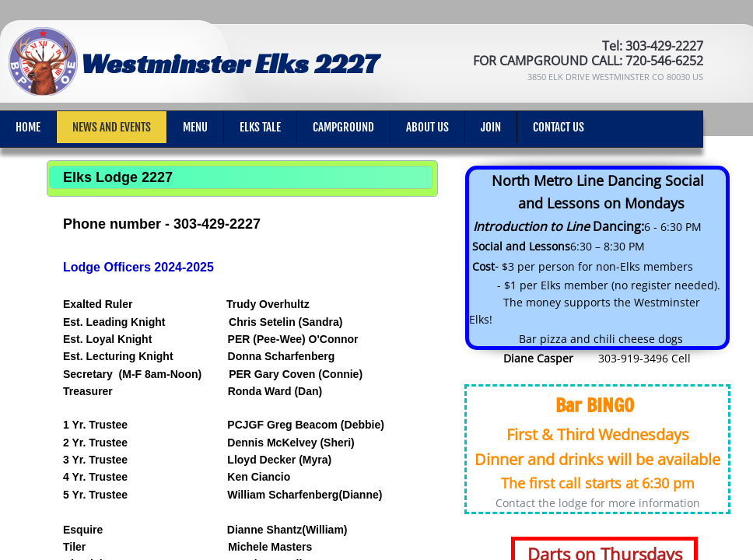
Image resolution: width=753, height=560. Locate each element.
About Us (427, 127)
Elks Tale (260, 127)
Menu (195, 127)
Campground (343, 127)
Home (28, 127)
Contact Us (559, 127)
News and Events (112, 127)
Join (491, 127)
